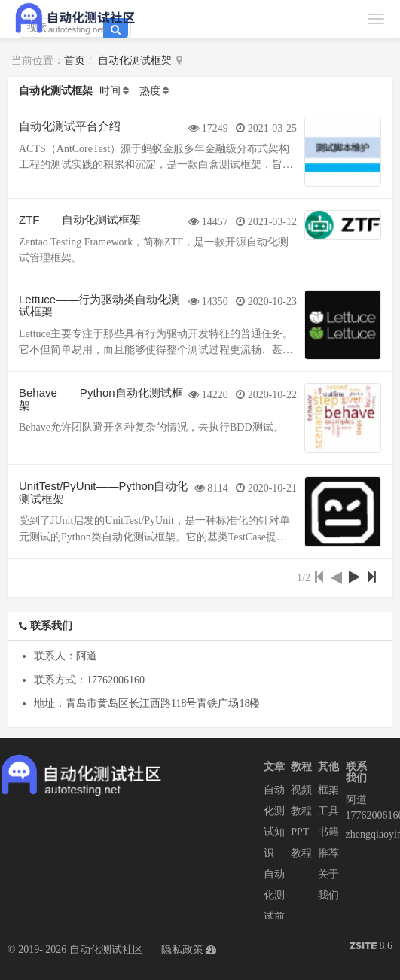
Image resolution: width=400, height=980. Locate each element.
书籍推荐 (328, 843)
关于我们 (328, 885)
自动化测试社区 (106, 950)
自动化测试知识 (274, 822)
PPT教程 (301, 843)
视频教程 (301, 800)
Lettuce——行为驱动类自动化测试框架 (99, 306)
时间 (110, 91)
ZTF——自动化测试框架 (80, 219)
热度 (150, 91)
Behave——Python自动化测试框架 (101, 399)
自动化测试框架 (135, 61)
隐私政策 (182, 950)
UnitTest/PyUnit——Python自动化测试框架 (103, 492)
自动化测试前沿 (274, 906)
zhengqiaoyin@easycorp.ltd (359, 834)
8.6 (371, 947)
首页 (75, 61)
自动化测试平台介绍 (70, 126)
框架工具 (328, 800)
